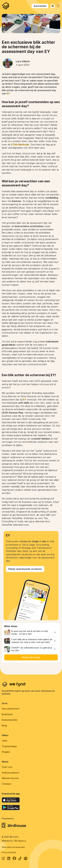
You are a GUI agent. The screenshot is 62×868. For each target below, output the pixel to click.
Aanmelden (40, 6)
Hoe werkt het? (11, 709)
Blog (4, 726)
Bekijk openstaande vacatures (25, 569)
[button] (58, 6)
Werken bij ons (10, 778)
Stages (6, 752)
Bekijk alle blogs (31, 657)
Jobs (5, 741)
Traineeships (9, 746)
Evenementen (10, 720)
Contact (6, 784)
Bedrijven (7, 714)
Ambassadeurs (11, 773)
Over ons (7, 767)
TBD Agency (20, 841)
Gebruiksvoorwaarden (13, 847)
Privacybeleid (9, 852)
